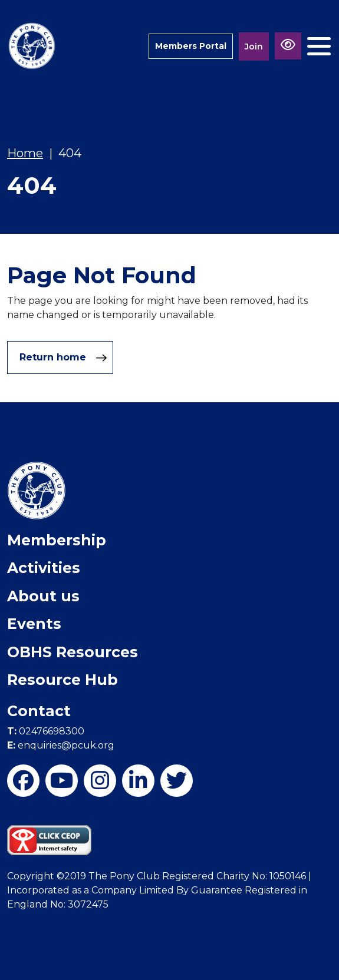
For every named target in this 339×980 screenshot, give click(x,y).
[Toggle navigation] (319, 46)
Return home (63, 357)
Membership (57, 540)
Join (254, 47)
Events (34, 624)
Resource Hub (62, 680)
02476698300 (46, 731)
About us (43, 596)
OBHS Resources (73, 652)
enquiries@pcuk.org (61, 745)
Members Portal (191, 46)
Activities (44, 568)
